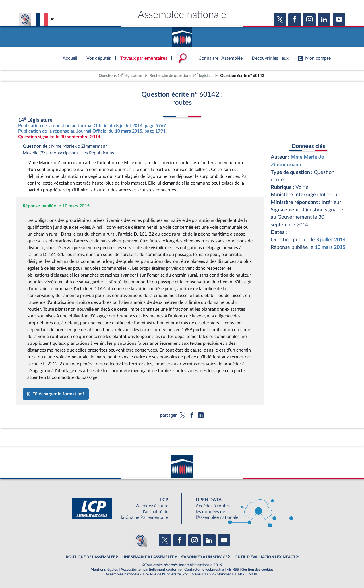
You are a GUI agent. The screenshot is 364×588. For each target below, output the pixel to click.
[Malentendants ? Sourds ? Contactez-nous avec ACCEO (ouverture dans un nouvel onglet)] (140, 540)
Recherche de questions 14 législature (182, 75)
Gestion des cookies (258, 570)
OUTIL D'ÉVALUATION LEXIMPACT (265, 557)
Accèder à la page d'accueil (182, 35)
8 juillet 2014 (331, 240)
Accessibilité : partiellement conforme (151, 570)
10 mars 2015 (330, 247)
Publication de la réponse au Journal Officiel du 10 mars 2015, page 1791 (92, 131)
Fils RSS (233, 570)
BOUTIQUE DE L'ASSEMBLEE (90, 557)
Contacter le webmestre (204, 570)
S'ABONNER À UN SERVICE (204, 557)
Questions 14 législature (120, 75)
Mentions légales (104, 570)
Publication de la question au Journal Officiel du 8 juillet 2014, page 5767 (92, 126)
